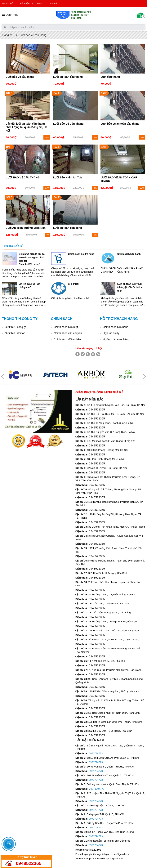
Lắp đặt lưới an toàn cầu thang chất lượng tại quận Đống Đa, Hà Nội (26, 127)
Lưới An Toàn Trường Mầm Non (26, 228)
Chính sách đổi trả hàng (81, 254)
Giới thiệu (24, 4)
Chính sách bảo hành (129, 254)
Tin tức (39, 4)
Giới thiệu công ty (15, 327)
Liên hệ (53, 4)
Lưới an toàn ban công (68, 228)
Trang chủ (8, 4)
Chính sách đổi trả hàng (68, 339)
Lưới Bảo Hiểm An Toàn (68, 177)
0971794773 (96, 753)
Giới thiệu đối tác (15, 333)
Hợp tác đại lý (111, 333)
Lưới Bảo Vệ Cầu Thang (68, 124)
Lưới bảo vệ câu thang (33, 35)
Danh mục (12, 15)
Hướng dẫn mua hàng (116, 339)
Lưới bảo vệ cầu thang (20, 77)
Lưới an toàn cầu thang (68, 77)
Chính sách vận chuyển (68, 333)
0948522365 (29, 863)
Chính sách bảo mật (66, 327)
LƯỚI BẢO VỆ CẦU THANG (23, 177)
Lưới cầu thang (110, 77)
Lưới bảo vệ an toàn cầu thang (120, 124)
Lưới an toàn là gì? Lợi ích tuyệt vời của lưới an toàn (130, 287)
